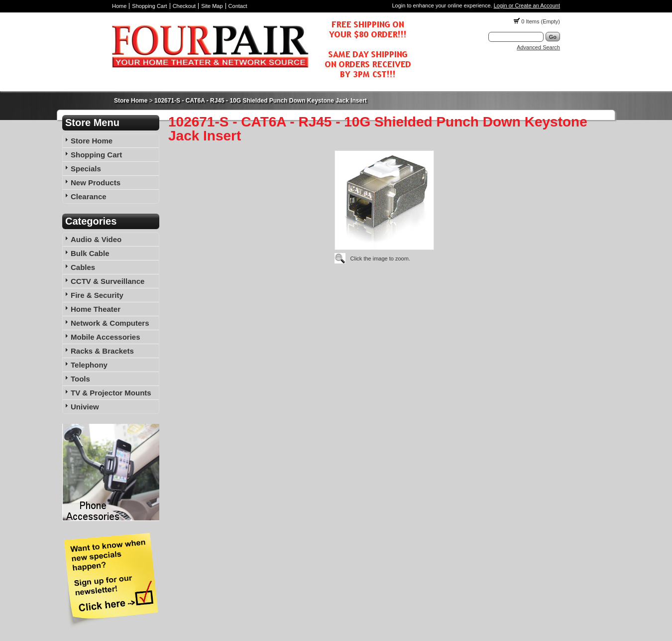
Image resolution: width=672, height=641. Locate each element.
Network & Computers (110, 323)
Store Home (131, 101)
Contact (238, 6)
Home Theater (96, 309)
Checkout (184, 6)
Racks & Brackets (102, 351)
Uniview (85, 407)
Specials (86, 169)
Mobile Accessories (106, 337)
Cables (83, 267)
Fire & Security (97, 295)
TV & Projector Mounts (111, 393)
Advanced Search (538, 47)
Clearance (89, 196)
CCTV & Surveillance (108, 281)
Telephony (89, 365)
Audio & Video (96, 239)
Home (119, 6)
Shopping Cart (149, 6)
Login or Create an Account (527, 5)
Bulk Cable (90, 253)
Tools (80, 379)
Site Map (212, 6)
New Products (96, 183)
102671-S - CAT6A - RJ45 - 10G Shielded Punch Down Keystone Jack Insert (261, 101)
